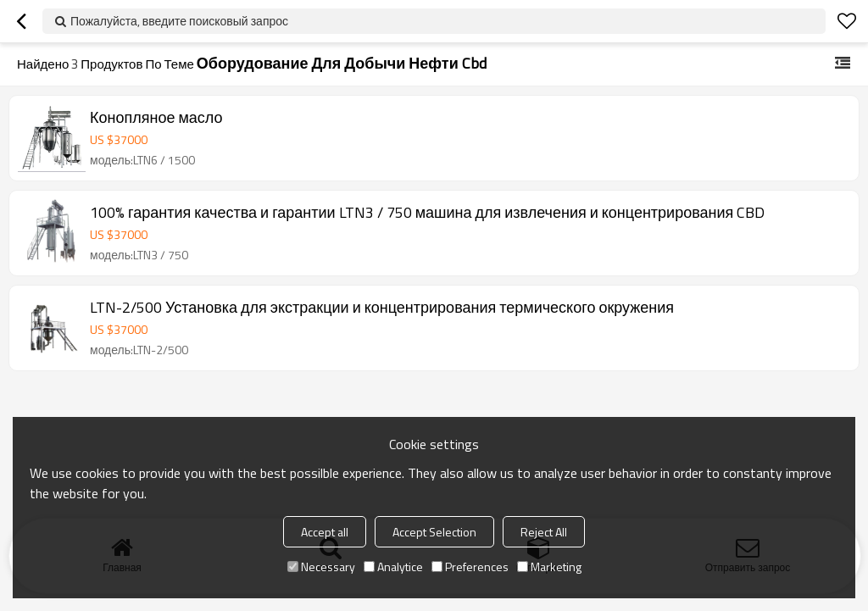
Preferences (470, 567)
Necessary (321, 567)
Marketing (549, 567)
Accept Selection (434, 532)
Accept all (325, 532)
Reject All (544, 532)
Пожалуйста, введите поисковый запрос (179, 21)
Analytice (393, 567)
